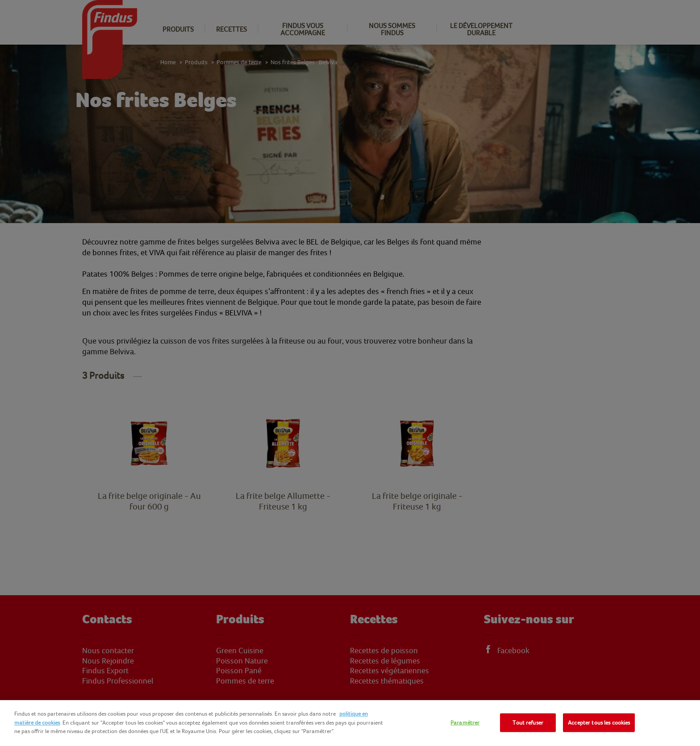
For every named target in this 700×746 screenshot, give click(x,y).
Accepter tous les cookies (599, 723)
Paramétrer (465, 723)
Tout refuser (528, 723)
